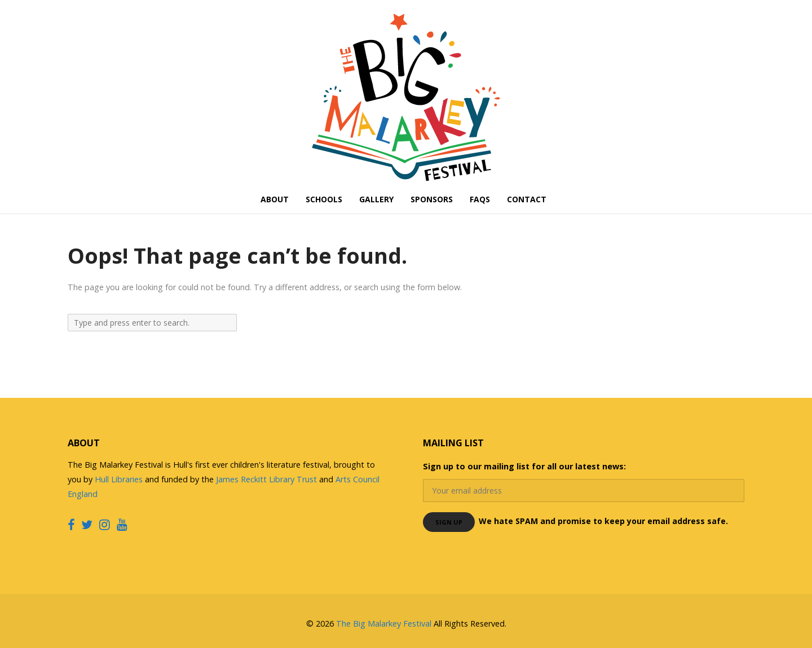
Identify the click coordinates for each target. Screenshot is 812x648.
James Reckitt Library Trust (268, 479)
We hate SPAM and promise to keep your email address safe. (603, 521)
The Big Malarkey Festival (384, 623)
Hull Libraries (119, 479)
